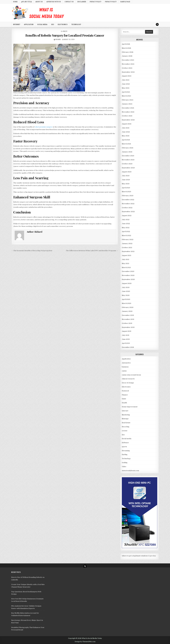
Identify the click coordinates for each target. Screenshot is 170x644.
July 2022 (126, 220)
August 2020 (127, 283)
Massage (125, 419)
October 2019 (127, 323)
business (125, 367)
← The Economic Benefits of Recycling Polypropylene (32, 251)
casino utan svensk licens (131, 375)
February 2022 (128, 240)
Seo (53, 24)
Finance (125, 395)
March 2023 (126, 192)
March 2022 (126, 235)
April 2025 (126, 92)
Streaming (126, 451)
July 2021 (125, 259)
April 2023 (126, 188)
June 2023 (126, 180)
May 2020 (126, 295)
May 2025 (126, 88)
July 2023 (126, 176)
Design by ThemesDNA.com (85, 642)
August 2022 (127, 216)
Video (124, 467)
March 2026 (126, 48)
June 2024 (126, 132)
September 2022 (128, 212)
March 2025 (126, 96)
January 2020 (127, 311)
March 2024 (126, 144)
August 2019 (126, 331)
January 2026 (127, 56)
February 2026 (128, 52)
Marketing (126, 415)
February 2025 (128, 100)
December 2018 (128, 347)
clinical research (128, 379)
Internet (17, 24)
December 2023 (128, 156)
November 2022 (128, 204)
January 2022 (127, 244)
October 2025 (127, 68)
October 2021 (127, 248)
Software (125, 443)
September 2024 (128, 120)
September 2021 (128, 251)
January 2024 (127, 152)
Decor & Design (128, 383)
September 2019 (128, 327)
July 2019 (125, 335)
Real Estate (126, 423)
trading (125, 463)
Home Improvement (130, 407)
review (125, 431)
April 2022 (126, 231)
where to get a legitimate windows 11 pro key (139, 556)
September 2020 (128, 279)
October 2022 (127, 208)
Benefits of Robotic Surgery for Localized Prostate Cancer (65, 35)
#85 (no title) (26, 2)
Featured (125, 391)
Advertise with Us (54, 2)
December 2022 (128, 200)
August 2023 (127, 172)
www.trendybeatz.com (130, 471)
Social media (42, 24)
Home (15, 2)
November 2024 (128, 112)
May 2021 (125, 263)
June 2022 (126, 224)
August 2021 (126, 255)
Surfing (125, 455)
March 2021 (126, 267)
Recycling (126, 427)
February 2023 (128, 196)
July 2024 (126, 128)
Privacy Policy (96, 2)
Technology (76, 24)
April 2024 (126, 140)
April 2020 (126, 299)
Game (124, 399)
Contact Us (69, 2)
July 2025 (126, 80)
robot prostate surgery (44, 127)
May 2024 (126, 136)
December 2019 (128, 315)
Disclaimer (82, 2)
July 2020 (126, 287)
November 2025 (128, 64)
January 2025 (127, 104)
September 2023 (128, 168)
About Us (39, 2)
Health (65, 31)
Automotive (126, 363)
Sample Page (125, 2)
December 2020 (128, 271)
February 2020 (128, 307)
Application (29, 24)
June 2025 (126, 84)
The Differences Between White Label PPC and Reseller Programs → (92, 251)
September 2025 (128, 72)
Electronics (63, 24)
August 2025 (127, 76)
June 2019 (126, 339)
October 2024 (127, 116)
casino (124, 371)
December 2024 (128, 108)
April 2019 (126, 343)
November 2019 (128, 319)
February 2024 (127, 148)
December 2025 (128, 60)
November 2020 (128, 275)
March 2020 (126, 303)
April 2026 (126, 44)
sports (124, 447)
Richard (58, 39)
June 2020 (126, 291)
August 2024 (127, 124)
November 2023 (128, 160)
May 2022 (126, 228)
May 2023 (126, 184)
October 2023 (127, 164)
